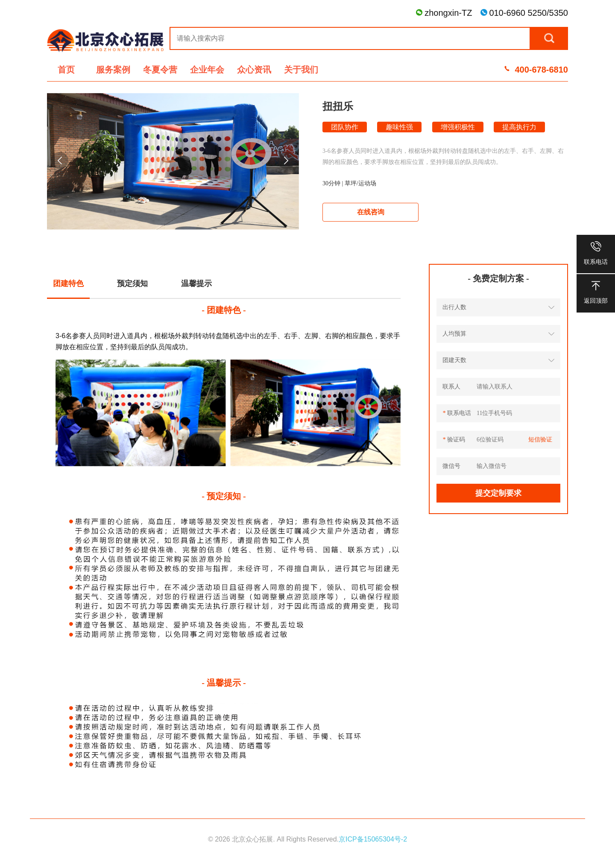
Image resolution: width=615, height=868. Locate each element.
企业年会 (207, 70)
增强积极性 (458, 127)
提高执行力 (519, 127)
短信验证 (540, 440)
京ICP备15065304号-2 (373, 839)
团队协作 (345, 127)
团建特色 (68, 283)
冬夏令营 (160, 70)
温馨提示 (196, 283)
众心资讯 (254, 70)
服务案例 (113, 70)
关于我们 (301, 70)
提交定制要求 (498, 493)
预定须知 (132, 283)
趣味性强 (399, 127)
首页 (66, 70)
